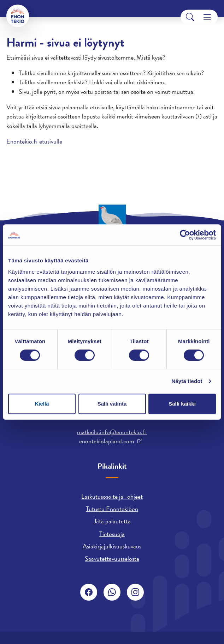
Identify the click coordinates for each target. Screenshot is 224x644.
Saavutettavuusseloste (112, 558)
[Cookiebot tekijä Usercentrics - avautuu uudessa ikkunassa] (185, 235)
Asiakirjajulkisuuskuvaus (112, 546)
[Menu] (207, 17)
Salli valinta (112, 404)
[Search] (190, 17)
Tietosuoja (112, 534)
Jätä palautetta (112, 521)
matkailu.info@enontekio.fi (112, 432)
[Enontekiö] (18, 16)
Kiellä (42, 404)
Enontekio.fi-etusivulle (34, 141)
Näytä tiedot (187, 381)
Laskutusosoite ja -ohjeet (112, 496)
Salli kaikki (182, 404)
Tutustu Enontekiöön (112, 509)
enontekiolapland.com (107, 441)
